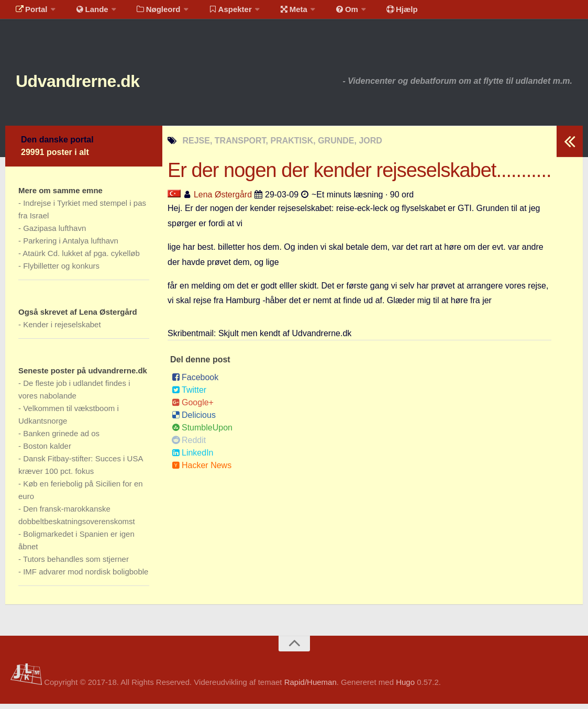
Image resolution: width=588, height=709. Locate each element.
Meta (276, 13)
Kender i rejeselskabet (62, 330)
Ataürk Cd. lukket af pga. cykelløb (81, 258)
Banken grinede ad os (61, 439)
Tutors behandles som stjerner (76, 564)
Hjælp (375, 13)
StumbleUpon (202, 433)
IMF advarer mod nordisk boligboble (86, 577)
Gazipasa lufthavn (54, 233)
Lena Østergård (223, 200)
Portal (29, 13)
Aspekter (217, 13)
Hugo (405, 687)
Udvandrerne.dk (98, 84)
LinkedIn (193, 458)
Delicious (194, 420)
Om (325, 13)
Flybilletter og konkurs (61, 271)
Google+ (193, 408)
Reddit (189, 445)
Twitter (189, 395)
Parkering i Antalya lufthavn (71, 246)
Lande (85, 13)
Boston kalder (47, 451)
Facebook (195, 383)
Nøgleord (148, 13)
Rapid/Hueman (310, 687)
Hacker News (202, 470)
